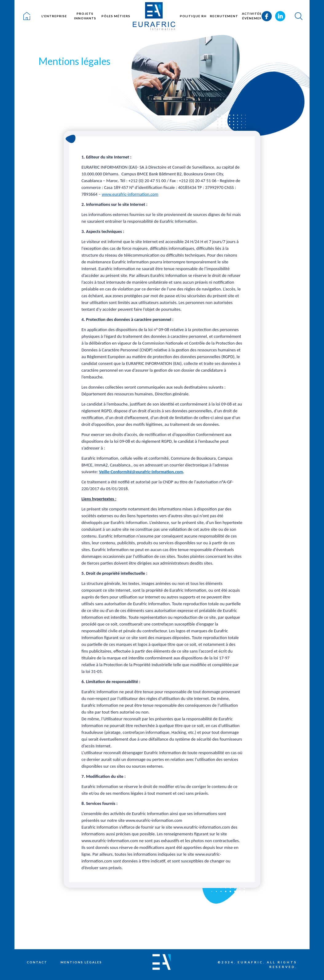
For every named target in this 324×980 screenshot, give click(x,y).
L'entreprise (54, 16)
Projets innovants (85, 16)
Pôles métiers (116, 16)
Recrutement (224, 16)
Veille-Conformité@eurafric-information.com (141, 472)
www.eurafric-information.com (130, 194)
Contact (37, 962)
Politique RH (193, 16)
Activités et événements (255, 16)
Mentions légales (81, 962)
